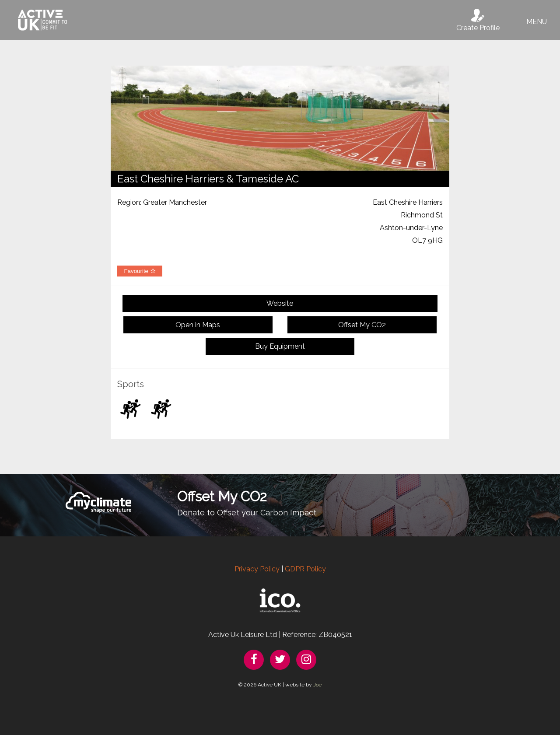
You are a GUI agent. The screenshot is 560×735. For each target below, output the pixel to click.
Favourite (140, 271)
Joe (317, 685)
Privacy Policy (257, 569)
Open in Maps (198, 325)
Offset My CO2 (362, 325)
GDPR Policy (305, 569)
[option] (280, 118)
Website (280, 303)
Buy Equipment (280, 346)
